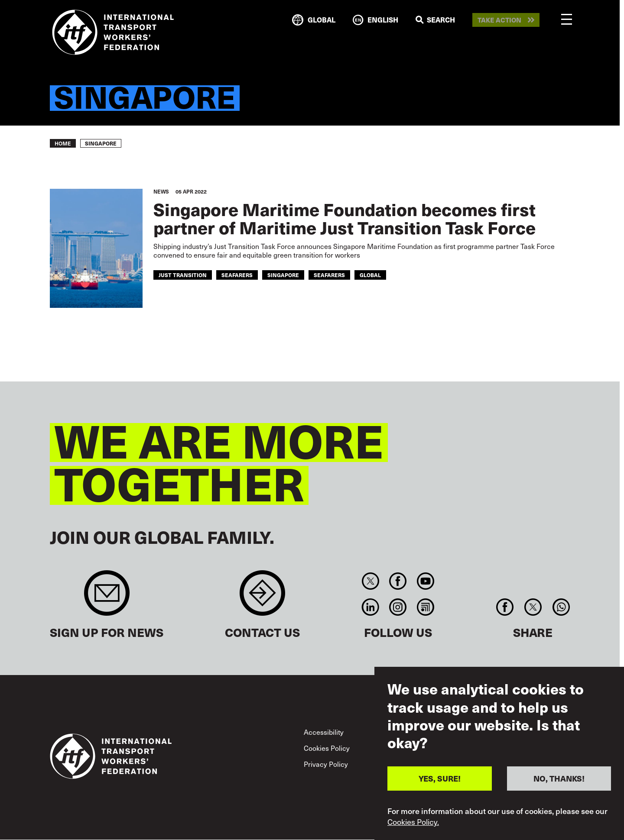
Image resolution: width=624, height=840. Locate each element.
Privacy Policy (326, 764)
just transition (183, 275)
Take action (499, 20)
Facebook (398, 581)
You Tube (425, 581)
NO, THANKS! (559, 778)
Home (63, 143)
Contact (262, 597)
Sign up (107, 597)
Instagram (398, 607)
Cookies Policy (327, 748)
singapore (283, 275)
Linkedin (370, 607)
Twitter (370, 581)
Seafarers (329, 275)
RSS (425, 607)
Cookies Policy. (413, 822)
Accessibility (324, 732)
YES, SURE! (440, 778)
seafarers (237, 275)
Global (370, 275)
